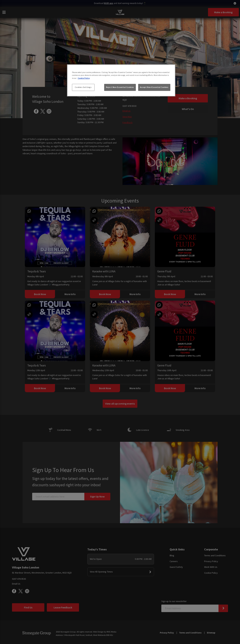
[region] (121, 80)
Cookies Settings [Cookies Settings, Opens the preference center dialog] (83, 87)
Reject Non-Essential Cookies (120, 87)
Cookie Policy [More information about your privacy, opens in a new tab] (84, 78)
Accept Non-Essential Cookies (154, 87)
